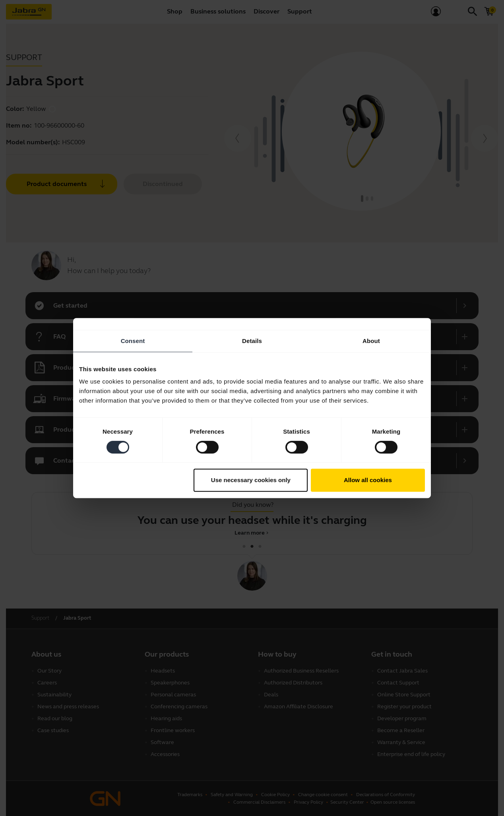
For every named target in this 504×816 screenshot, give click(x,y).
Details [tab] (252, 341)
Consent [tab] (133, 341)
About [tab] (371, 341)
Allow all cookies (368, 480)
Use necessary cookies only (251, 480)
